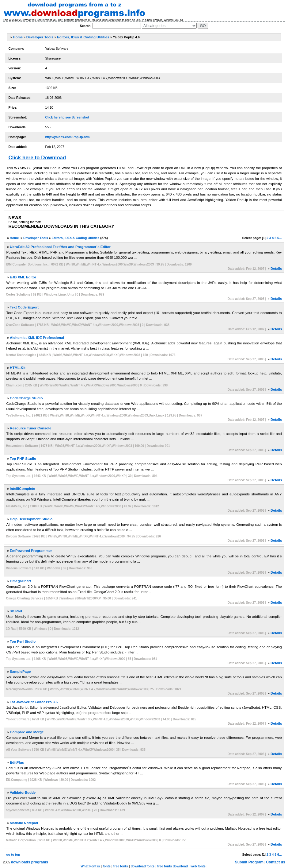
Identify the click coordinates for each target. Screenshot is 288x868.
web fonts (198, 866)
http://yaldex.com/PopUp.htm (67, 137)
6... (280, 238)
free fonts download (172, 866)
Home (18, 37)
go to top (13, 854)
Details (276, 269)
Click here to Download (37, 158)
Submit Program (249, 862)
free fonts (121, 866)
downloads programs (30, 862)
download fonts (143, 866)
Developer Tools (40, 37)
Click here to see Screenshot (67, 117)
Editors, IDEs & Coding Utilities (83, 37)
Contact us (276, 862)
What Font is (90, 866)
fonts (107, 866)
